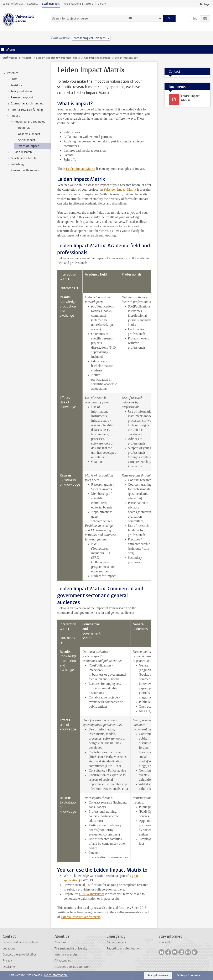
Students (33, 4)
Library (102, 4)
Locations (9, 949)
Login (207, 4)
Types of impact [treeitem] (28, 146)
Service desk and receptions (20, 942)
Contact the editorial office (20, 955)
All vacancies (63, 961)
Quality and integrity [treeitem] (22, 158)
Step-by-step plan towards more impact (58, 58)
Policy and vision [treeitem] (19, 92)
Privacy (7, 961)
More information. (56, 975)
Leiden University (13, 4)
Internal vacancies (66, 955)
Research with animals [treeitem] (25, 170)
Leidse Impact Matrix (190, 98)
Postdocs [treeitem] (14, 86)
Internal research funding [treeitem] (25, 110)
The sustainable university (71, 949)
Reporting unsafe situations (124, 949)
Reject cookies (190, 975)
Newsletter (165, 942)
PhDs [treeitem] (12, 79)
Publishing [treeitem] (15, 164)
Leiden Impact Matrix (80, 169)
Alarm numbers (116, 942)
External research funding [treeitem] (25, 104)
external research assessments (81, 917)
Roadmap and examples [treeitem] (28, 122)
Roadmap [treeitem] (24, 128)
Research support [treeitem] (20, 98)
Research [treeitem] (11, 73)
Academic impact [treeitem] (29, 134)
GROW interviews (92, 894)
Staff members (51, 4)
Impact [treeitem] (13, 116)
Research (27, 58)
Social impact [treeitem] (27, 140)
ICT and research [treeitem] (19, 152)
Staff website (10, 58)
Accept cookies (158, 975)
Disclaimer (9, 967)
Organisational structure (79, 4)
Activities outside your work (72, 967)
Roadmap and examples (97, 58)
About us (60, 942)
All (130, 18)
